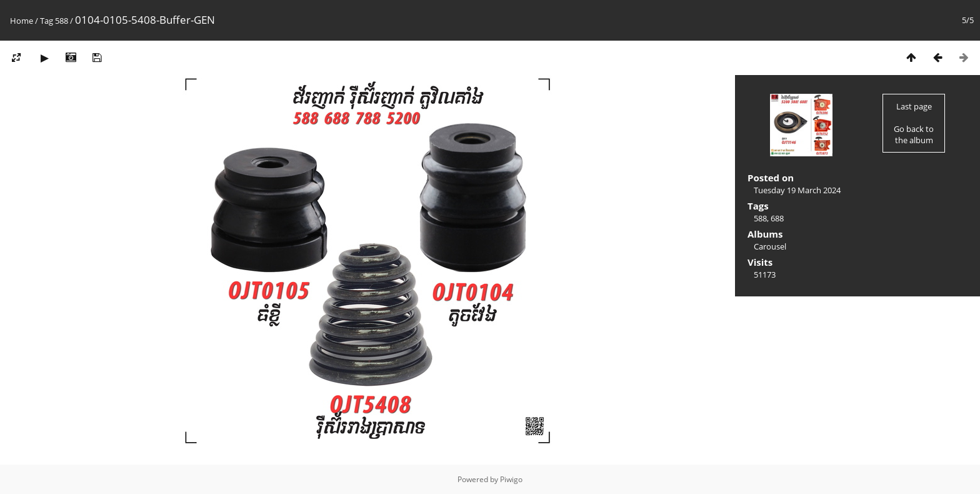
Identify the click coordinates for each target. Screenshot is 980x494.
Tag (47, 21)
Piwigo (511, 479)
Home (22, 21)
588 (62, 21)
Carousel (770, 246)
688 (777, 218)
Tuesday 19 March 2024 (797, 190)
